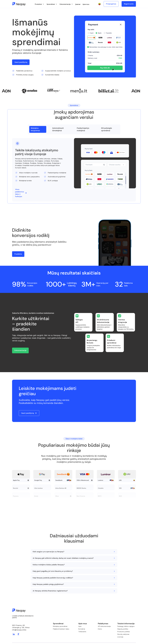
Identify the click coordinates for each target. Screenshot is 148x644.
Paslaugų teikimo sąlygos (126, 626)
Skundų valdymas (123, 634)
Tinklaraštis (82, 632)
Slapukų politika (123, 629)
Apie (80, 626)
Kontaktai (82, 629)
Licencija (120, 637)
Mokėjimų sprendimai (60, 626)
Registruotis (129, 4)
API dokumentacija (104, 626)
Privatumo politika (124, 632)
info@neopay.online (19, 630)
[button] (40, 4)
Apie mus (86, 4)
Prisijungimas (111, 4)
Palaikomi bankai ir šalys (61, 629)
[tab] (38, 129)
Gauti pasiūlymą (21, 62)
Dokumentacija (20, 350)
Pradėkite (18, 254)
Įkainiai (78, 4)
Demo (100, 629)
